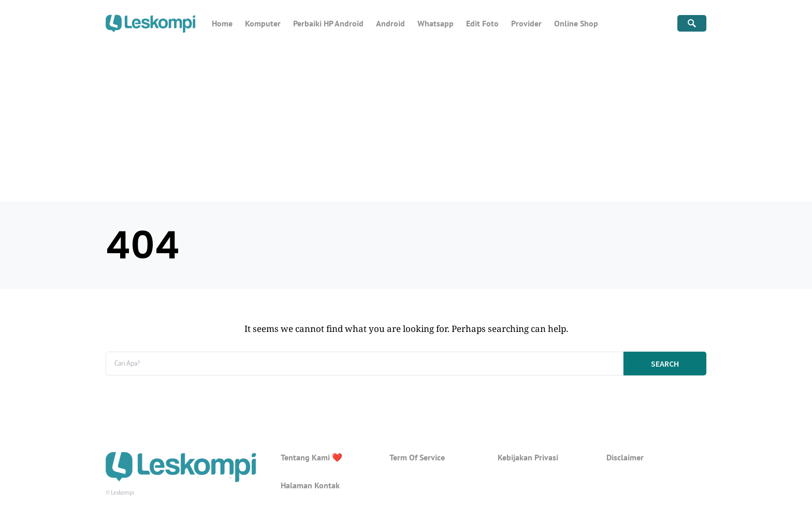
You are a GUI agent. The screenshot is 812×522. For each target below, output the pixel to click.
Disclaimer (625, 457)
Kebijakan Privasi (528, 457)
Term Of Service (417, 457)
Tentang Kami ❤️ (311, 457)
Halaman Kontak (310, 485)
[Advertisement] (406, 124)
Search (665, 364)
